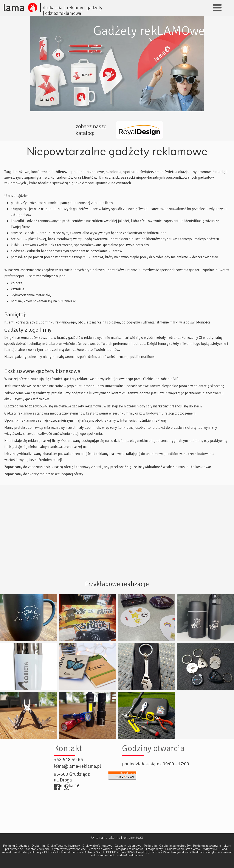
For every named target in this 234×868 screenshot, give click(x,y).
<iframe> (117, 812)
